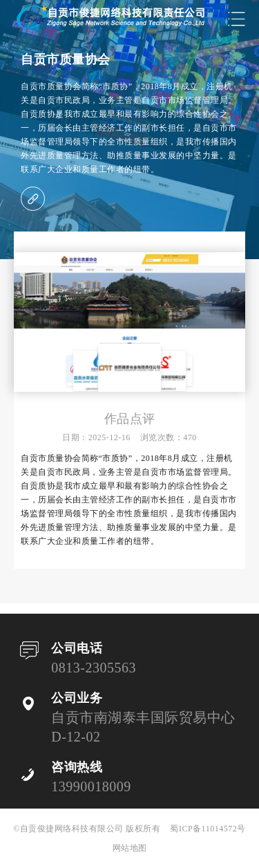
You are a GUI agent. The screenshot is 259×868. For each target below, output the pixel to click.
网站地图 (130, 848)
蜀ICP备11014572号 (208, 829)
